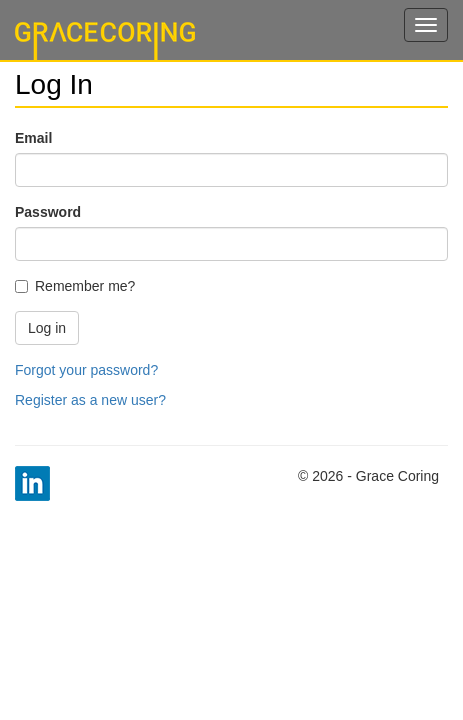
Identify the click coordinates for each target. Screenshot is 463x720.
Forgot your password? (86, 370)
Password (48, 212)
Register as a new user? (90, 400)
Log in (47, 328)
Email (33, 138)
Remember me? (75, 286)
